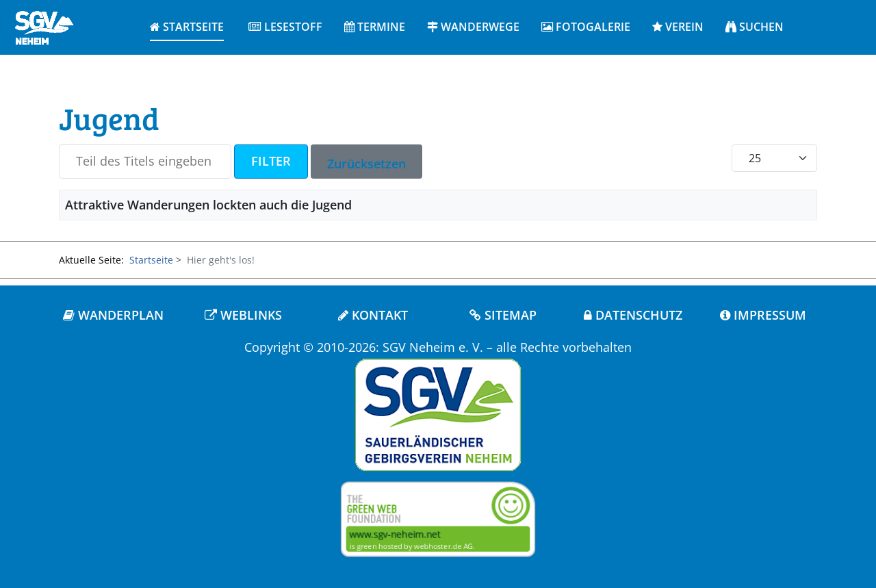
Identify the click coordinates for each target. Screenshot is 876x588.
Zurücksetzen (366, 164)
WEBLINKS (243, 315)
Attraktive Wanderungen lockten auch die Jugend (208, 205)
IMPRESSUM (763, 315)
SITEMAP (503, 315)
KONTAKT (373, 315)
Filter (271, 161)
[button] (285, 27)
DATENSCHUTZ (633, 315)
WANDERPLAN (113, 315)
